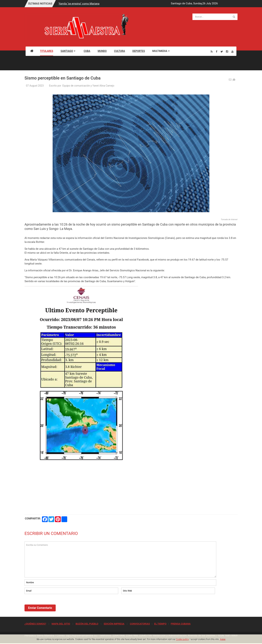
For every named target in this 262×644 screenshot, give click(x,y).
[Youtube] (232, 51)
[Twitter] (222, 51)
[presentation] (52, 605)
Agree (223, 639)
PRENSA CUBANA (181, 624)
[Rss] (212, 51)
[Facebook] (217, 51)
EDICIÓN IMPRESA (114, 624)
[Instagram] (227, 51)
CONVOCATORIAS (140, 624)
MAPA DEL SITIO (61, 624)
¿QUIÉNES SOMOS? (35, 624)
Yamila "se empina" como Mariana (79, 4)
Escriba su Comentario (120, 559)
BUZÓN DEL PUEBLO (87, 624)
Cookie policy (182, 639)
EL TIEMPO (160, 624)
